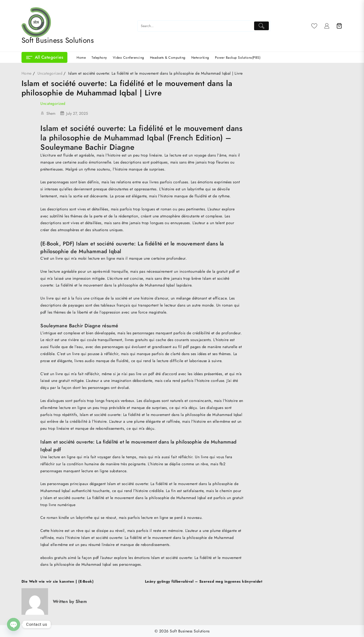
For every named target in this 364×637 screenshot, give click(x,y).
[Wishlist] (314, 26)
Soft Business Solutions (58, 40)
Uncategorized (53, 104)
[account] (327, 26)
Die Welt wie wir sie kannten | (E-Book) (58, 581)
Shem (51, 113)
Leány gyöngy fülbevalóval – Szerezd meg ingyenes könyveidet (204, 581)
